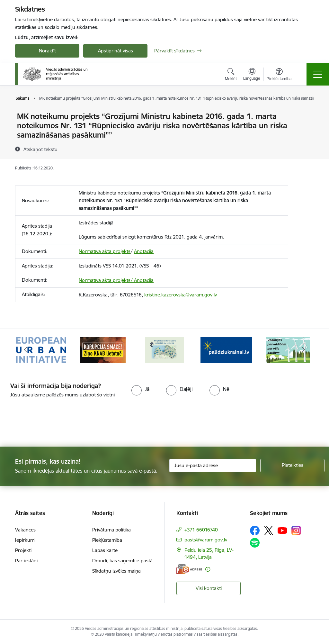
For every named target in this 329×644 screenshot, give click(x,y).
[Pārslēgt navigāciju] (318, 74)
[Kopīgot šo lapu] (305, 130)
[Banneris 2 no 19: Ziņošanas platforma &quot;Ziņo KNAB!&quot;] (103, 349)
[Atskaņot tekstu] (40, 149)
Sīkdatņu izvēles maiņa (116, 571)
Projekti (23, 550)
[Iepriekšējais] (26, 350)
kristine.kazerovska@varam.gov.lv (181, 295)
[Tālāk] (303, 350)
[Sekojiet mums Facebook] (255, 531)
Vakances (25, 530)
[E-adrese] (189, 569)
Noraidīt (47, 51)
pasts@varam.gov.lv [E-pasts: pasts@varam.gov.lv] (206, 540)
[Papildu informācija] (208, 569)
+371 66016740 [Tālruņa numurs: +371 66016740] (201, 530)
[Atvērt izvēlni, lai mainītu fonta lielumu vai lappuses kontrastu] (279, 75)
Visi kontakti (209, 588)
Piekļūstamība (107, 540)
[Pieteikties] (292, 466)
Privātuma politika (111, 530)
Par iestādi (26, 561)
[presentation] (54, 423)
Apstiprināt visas (116, 51)
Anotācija (144, 251)
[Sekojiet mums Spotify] (255, 543)
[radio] (140, 389)
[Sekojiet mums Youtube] (282, 530)
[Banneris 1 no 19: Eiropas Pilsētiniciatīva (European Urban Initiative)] (41, 349)
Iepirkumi (25, 540)
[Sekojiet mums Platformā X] (269, 531)
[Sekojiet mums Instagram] (296, 530)
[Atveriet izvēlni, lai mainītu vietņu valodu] (252, 75)
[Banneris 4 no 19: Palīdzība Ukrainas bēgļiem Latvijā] (226, 349)
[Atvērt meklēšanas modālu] (231, 75)
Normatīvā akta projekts (105, 251)
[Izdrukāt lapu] (305, 114)
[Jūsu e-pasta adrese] (213, 466)
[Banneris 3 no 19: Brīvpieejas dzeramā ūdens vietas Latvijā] (164, 349)
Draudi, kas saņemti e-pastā (122, 561)
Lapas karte (105, 550)
